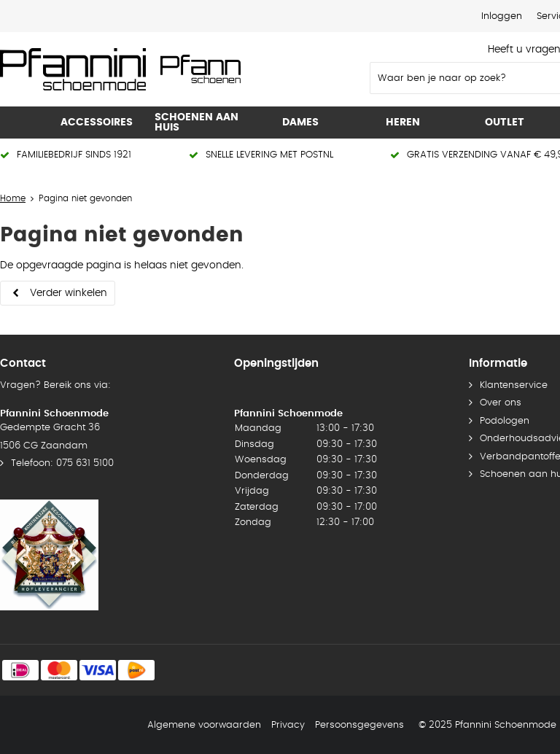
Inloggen (502, 16)
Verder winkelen (69, 293)
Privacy (288, 725)
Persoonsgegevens (359, 725)
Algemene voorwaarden (204, 725)
